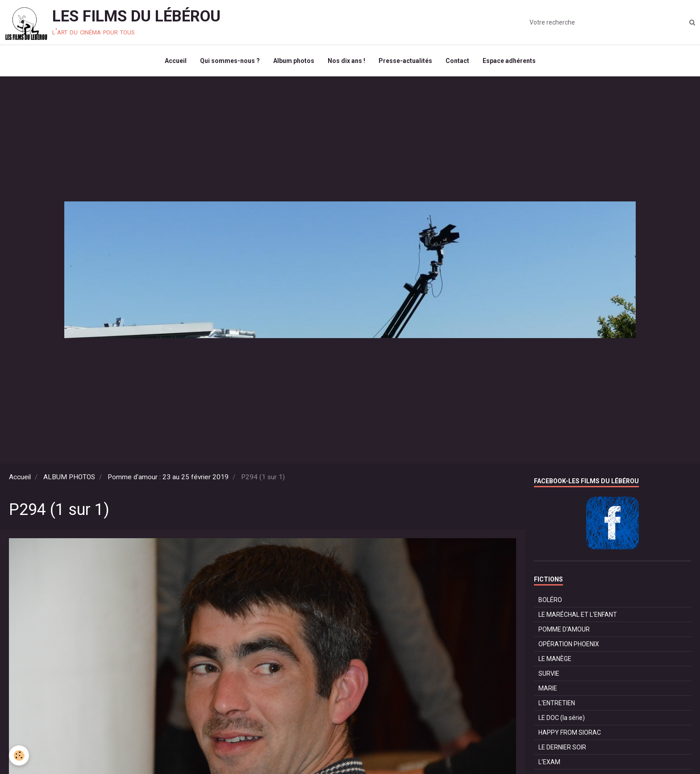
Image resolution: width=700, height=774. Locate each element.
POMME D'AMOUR (564, 629)
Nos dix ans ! (346, 61)
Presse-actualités (405, 61)
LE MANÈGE (555, 659)
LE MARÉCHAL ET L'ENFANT (578, 615)
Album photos (294, 61)
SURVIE (549, 674)
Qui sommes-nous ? (230, 61)
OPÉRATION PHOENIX (569, 644)
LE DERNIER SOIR (562, 747)
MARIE (548, 688)
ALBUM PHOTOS (69, 477)
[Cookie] (19, 755)
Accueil (176, 61)
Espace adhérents (509, 61)
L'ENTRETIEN (557, 703)
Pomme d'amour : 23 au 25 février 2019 (168, 477)
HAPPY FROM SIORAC (570, 732)
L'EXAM (549, 762)
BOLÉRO (550, 600)
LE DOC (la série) (562, 718)
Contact (457, 61)
